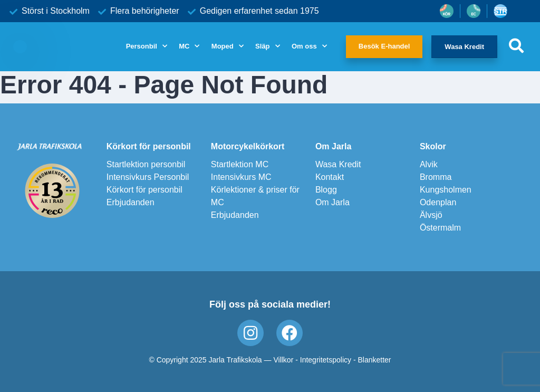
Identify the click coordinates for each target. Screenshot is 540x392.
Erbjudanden (131, 202)
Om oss (304, 46)
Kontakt (330, 177)
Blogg (326, 190)
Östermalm (440, 228)
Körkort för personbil (149, 146)
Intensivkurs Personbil (148, 177)
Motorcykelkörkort (248, 146)
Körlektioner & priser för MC (255, 196)
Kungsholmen (446, 190)
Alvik (429, 164)
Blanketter (375, 360)
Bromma (436, 177)
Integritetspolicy (326, 360)
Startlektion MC (240, 164)
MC (184, 46)
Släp (262, 46)
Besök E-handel (384, 46)
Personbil (142, 46)
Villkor (283, 360)
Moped (223, 46)
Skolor (433, 146)
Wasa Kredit (464, 47)
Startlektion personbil (146, 164)
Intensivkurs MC (241, 177)
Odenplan (438, 202)
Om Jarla (333, 146)
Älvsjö (431, 215)
